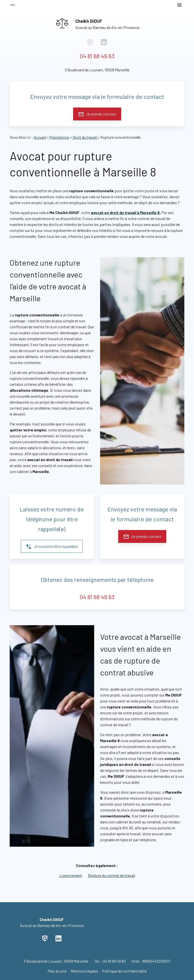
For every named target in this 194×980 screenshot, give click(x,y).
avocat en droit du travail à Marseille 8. (126, 212)
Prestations (59, 137)
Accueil (40, 137)
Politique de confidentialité (124, 971)
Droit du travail (85, 137)
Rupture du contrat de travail (111, 875)
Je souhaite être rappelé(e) (52, 547)
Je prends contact (97, 114)
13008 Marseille (97, 70)
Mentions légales (84, 971)
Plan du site (57, 971)
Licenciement (71, 875)
